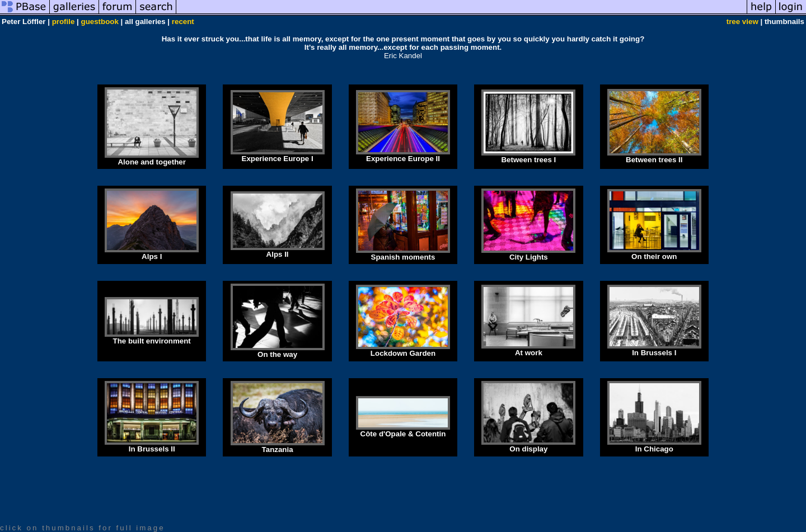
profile (64, 22)
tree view (742, 22)
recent (183, 22)
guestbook (100, 22)
